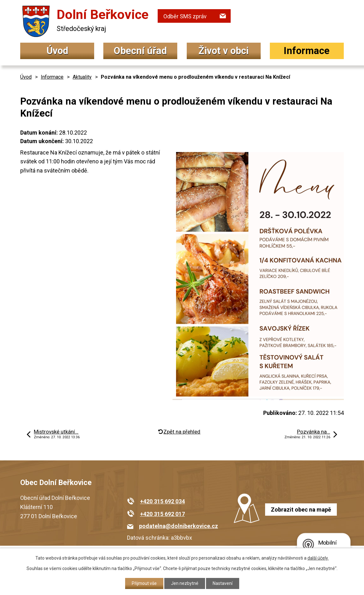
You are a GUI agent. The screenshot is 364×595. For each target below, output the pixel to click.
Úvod (57, 51)
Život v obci (224, 51)
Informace (307, 51)
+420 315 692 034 (162, 501)
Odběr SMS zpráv (185, 16)
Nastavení (223, 583)
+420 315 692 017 (162, 514)
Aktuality (82, 77)
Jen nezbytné (185, 583)
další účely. (318, 558)
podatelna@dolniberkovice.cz (179, 526)
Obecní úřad (140, 51)
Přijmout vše (144, 583)
